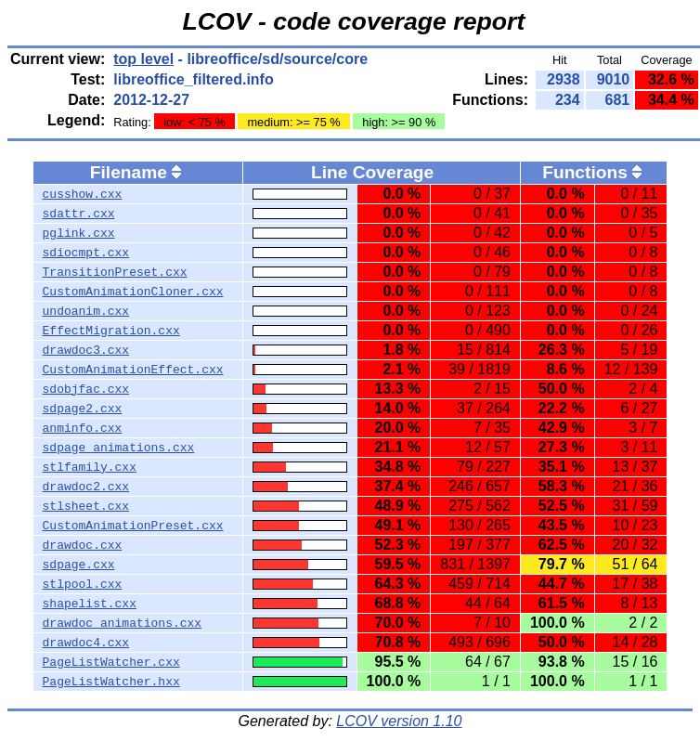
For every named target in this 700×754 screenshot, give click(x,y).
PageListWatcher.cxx (111, 662)
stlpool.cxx (83, 584)
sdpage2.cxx (83, 409)
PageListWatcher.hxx (111, 682)
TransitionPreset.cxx (115, 272)
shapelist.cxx (90, 604)
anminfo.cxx (83, 428)
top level (143, 59)
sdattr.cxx (79, 214)
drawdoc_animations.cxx (123, 623)
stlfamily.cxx (90, 467)
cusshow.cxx (83, 194)
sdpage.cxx (79, 565)
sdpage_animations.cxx (119, 448)
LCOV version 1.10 (399, 721)
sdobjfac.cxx (86, 389)
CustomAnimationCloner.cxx (133, 292)
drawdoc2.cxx (86, 487)
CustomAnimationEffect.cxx (133, 370)
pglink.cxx (79, 233)
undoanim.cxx (86, 311)
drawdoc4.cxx (86, 643)
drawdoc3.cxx (86, 350)
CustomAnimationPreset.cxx (133, 526)
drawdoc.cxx (83, 545)
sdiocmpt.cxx (86, 253)
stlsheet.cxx (86, 506)
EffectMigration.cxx (111, 331)
